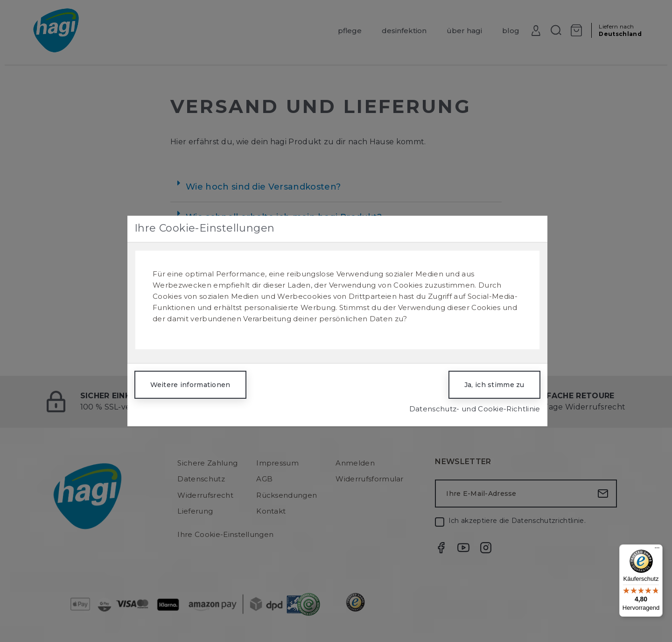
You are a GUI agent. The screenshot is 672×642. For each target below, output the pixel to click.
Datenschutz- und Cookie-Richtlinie (475, 409)
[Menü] (657, 550)
